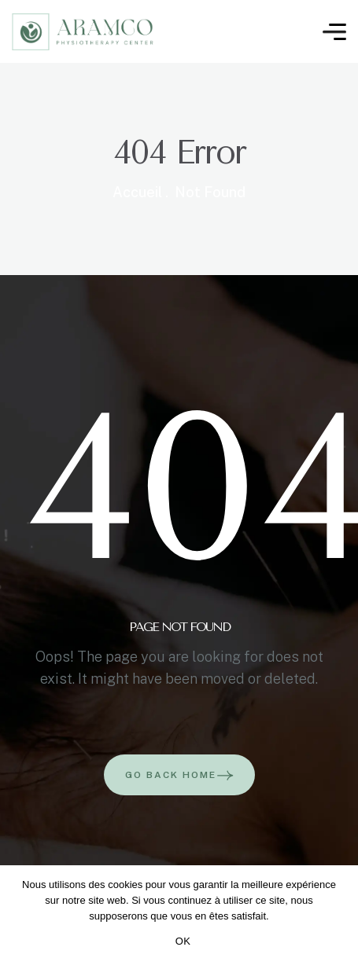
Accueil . (140, 192)
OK (183, 941)
